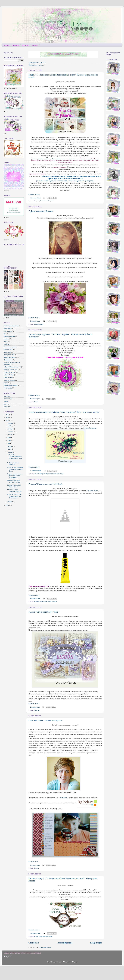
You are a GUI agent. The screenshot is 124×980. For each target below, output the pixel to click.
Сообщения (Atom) (45, 947)
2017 (8, 415)
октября (10, 429)
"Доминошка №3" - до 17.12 (37, 63)
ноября (10, 426)
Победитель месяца (10, 357)
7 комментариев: (35, 198)
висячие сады (8, 399)
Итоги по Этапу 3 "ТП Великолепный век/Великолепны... (14, 496)
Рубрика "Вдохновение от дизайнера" (52, 474)
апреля (10, 446)
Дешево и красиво (9, 336)
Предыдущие (96, 943)
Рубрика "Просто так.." (11, 370)
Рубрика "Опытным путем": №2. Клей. (46, 484)
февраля (11, 452)
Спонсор (35, 45)
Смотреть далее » (34, 194)
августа (10, 435)
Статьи (54, 602)
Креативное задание (10, 347)
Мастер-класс (8, 349)
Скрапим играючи (9, 380)
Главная (6, 45)
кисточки (7, 404)
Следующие (34, 943)
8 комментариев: (35, 599)
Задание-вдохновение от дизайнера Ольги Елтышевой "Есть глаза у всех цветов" (64, 412)
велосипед (7, 396)
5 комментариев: (35, 321)
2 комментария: (35, 707)
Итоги (36, 402)
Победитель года (9, 355)
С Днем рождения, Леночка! (41, 211)
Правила (16, 45)
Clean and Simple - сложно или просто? (46, 720)
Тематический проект (47, 201)
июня (10, 440)
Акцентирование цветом (11, 326)
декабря (10, 423)
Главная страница (65, 943)
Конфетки (7, 344)
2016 (8, 418)
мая (9, 443)
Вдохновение (8, 328)
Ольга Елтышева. (90, 428)
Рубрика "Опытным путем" (43, 602)
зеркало (6, 401)
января (10, 502)
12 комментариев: (36, 471)
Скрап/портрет (8, 377)
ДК (5, 334)
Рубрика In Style (9, 375)
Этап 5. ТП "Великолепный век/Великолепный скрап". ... (15, 457)
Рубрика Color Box (10, 372)
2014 (8, 505)
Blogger (75, 962)
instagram (64, 798)
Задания (37, 201)
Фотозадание (8, 388)
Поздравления (39, 324)
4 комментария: (35, 399)
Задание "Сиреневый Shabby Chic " (44, 612)
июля (10, 437)
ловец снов (7, 407)
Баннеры (25, 45)
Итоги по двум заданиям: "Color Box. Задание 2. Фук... (15, 469)
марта (10, 449)
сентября (11, 432)
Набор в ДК (7, 352)
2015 (8, 420)
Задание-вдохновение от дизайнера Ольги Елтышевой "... (15, 476)
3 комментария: (35, 865)
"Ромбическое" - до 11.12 (36, 65)
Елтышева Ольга (92, 491)
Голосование (8, 331)
